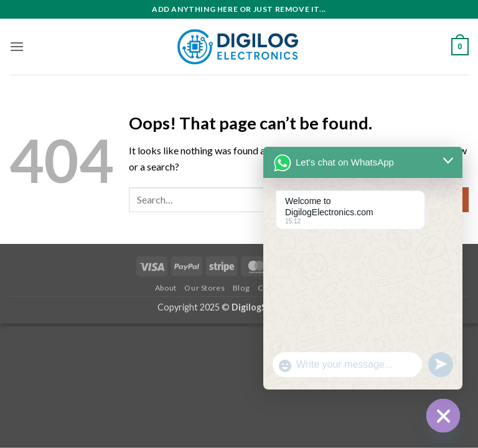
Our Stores (204, 288)
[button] (17, 46)
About (166, 288)
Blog (241, 288)
